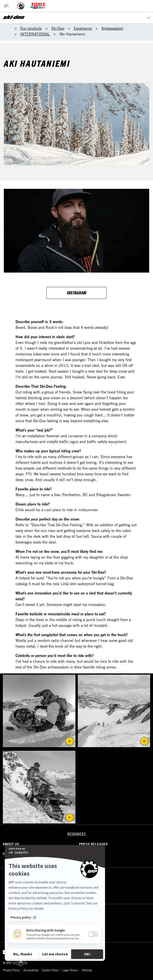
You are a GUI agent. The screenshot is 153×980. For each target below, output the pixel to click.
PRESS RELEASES (93, 844)
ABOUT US (11, 844)
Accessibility (31, 970)
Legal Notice (70, 970)
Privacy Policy (11, 970)
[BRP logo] (21, 6)
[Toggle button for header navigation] (6, 6)
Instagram (76, 293)
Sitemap (87, 970)
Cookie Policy (50, 970)
